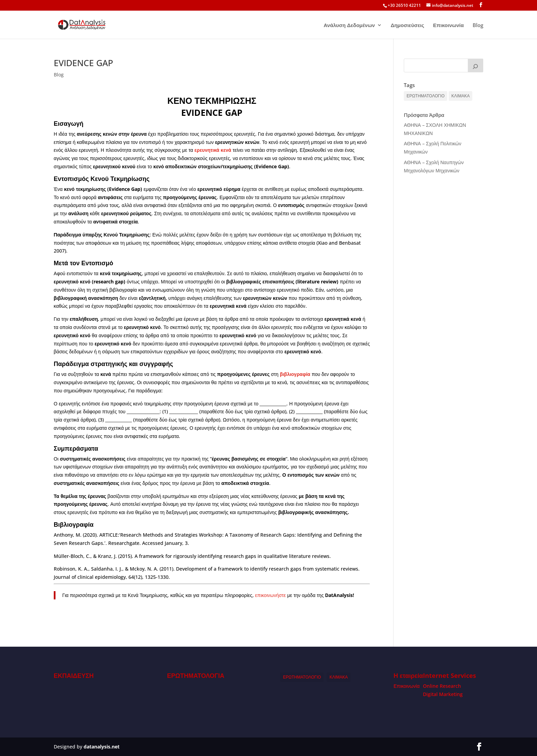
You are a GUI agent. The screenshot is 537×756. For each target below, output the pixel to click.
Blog (478, 26)
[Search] (476, 65)
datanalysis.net (102, 747)
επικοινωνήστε (271, 595)
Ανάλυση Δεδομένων (349, 26)
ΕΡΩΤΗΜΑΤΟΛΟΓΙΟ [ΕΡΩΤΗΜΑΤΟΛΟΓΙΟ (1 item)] (426, 96)
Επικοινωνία (449, 26)
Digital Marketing (443, 694)
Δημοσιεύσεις (408, 26)
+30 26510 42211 (404, 5)
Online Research (442, 686)
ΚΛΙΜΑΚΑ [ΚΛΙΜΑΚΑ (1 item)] (460, 96)
